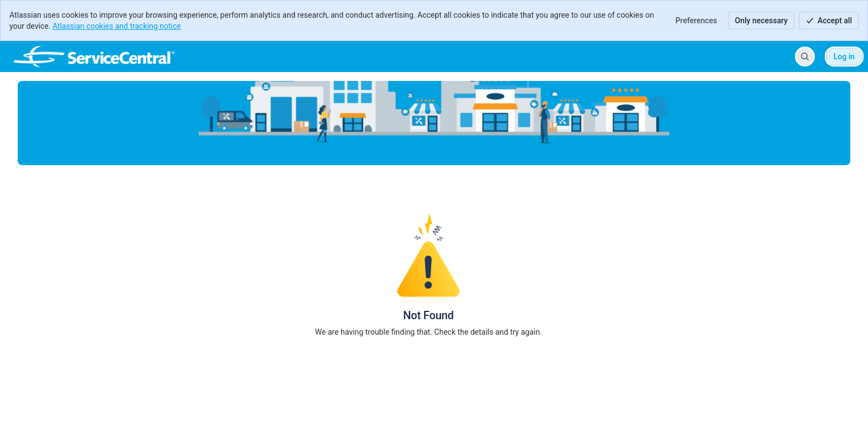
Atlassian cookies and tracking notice (117, 26)
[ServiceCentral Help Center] (94, 57)
